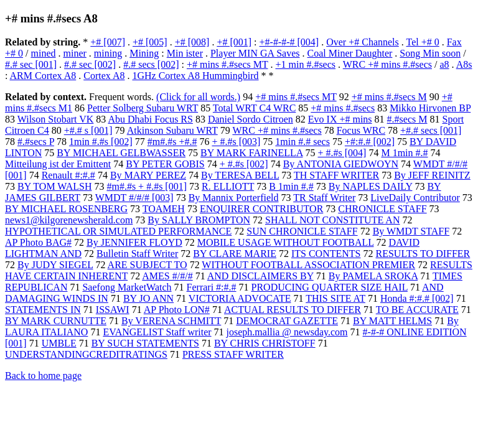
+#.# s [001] (88, 130)
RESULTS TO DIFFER (423, 254)
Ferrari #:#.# (212, 287)
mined (43, 53)
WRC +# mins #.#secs (387, 64)
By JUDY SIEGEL (55, 265)
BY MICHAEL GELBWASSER (121, 153)
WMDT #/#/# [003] (134, 198)
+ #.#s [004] (342, 153)
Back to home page (43, 376)
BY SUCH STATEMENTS (145, 343)
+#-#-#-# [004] (289, 42)
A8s (464, 64)
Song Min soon (430, 53)
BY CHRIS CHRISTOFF (265, 343)
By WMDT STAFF (411, 231)
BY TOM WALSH (54, 186)
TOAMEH (164, 209)
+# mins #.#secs (343, 108)
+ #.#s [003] (236, 142)
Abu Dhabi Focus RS (150, 119)
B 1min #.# (291, 186)
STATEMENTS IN (43, 310)
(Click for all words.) (198, 97)
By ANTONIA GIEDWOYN (341, 164)
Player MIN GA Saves (255, 53)
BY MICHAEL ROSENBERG (66, 209)
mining (108, 53)
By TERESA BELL (240, 175)
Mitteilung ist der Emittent (58, 164)
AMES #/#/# (167, 276)
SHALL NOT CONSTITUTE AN (332, 220)
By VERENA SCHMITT (171, 321)
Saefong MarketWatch (127, 287)
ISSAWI (113, 310)
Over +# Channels (363, 42)
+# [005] (150, 42)
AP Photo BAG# (38, 242)
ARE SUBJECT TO (148, 265)
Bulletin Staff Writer (137, 254)
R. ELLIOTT (228, 186)
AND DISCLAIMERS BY (260, 276)
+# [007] (108, 42)
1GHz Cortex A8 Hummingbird (195, 76)
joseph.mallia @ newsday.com (287, 332)
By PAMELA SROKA (373, 276)
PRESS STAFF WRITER (233, 354)
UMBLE (59, 343)
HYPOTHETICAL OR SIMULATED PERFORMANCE (118, 231)
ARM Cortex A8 (43, 76)
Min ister (185, 53)
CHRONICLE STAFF (382, 209)
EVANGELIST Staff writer (157, 332)
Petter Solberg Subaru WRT (143, 108)
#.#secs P (36, 142)
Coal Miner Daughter (350, 53)
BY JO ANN (148, 298)
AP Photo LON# (177, 310)
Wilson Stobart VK (56, 119)
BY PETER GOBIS (165, 164)
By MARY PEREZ (148, 175)
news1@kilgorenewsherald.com (69, 220)
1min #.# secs (302, 142)
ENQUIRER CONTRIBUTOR (261, 209)
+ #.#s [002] (244, 164)
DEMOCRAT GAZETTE (287, 321)
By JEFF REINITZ (432, 175)
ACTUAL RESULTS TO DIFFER (293, 310)
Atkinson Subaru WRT (172, 130)
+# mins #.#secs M (389, 97)
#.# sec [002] (90, 64)
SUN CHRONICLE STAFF (302, 231)
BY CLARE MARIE (235, 254)
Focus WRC (361, 130)
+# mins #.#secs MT (227, 64)
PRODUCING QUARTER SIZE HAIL (330, 287)
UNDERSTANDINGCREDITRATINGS (86, 354)
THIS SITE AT (335, 298)
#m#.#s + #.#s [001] (147, 186)
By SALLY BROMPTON (199, 220)
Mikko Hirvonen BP (430, 108)
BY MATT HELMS (392, 321)
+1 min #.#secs (305, 64)
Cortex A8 (104, 76)
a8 (444, 64)
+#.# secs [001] (431, 130)
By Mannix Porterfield (234, 198)
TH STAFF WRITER (336, 175)
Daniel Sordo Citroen (251, 119)
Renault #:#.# (68, 175)
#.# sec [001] (31, 64)
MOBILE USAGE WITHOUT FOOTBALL (286, 242)
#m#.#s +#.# (172, 142)
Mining (144, 53)
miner (74, 53)
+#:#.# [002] (370, 142)
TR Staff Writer (324, 198)
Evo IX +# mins (340, 119)
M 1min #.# (404, 153)
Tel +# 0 (422, 42)
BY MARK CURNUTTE (56, 321)
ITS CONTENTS (326, 254)
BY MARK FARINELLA (251, 153)
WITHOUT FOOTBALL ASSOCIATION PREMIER (308, 265)
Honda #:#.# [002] (417, 298)
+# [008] (192, 42)
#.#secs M (407, 119)
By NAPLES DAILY (371, 186)
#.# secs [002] (151, 64)
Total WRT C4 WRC (254, 108)
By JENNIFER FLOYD (134, 242)
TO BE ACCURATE (417, 310)
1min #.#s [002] (101, 142)
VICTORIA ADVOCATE (240, 298)
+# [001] (234, 42)
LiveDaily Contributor (415, 198)
